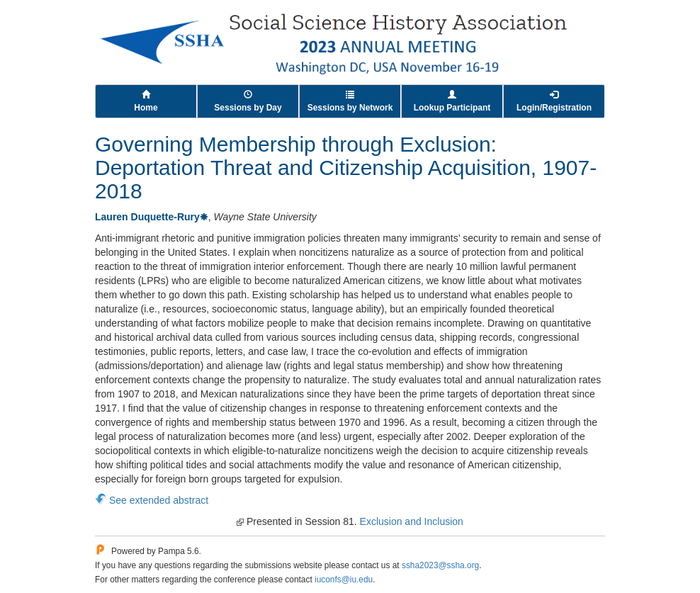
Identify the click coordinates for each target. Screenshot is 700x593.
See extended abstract (159, 500)
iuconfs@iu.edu (344, 580)
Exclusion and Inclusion (412, 521)
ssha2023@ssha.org (440, 565)
